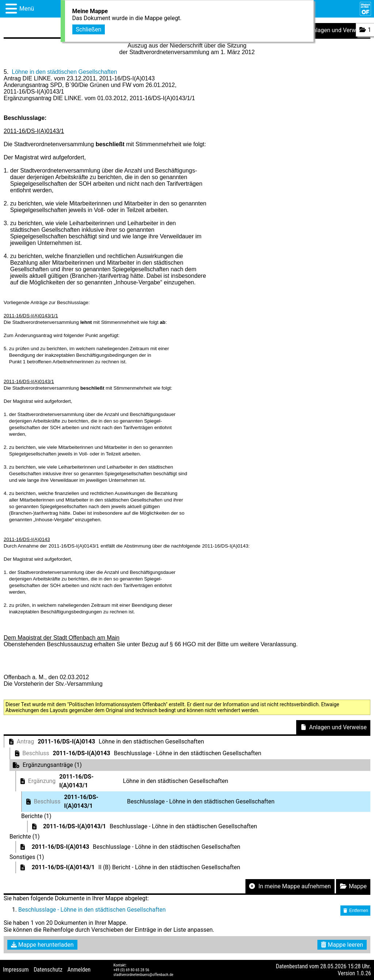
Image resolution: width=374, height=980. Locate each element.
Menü (27, 9)
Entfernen (355, 911)
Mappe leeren (342, 945)
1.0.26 (364, 973)
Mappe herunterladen (42, 945)
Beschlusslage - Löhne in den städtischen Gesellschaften (92, 910)
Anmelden (79, 970)
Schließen (89, 29)
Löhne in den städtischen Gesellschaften (64, 72)
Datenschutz (48, 970)
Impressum (16, 970)
